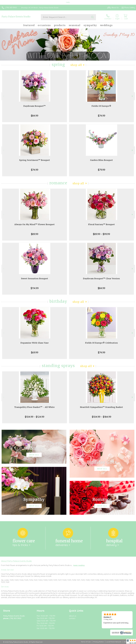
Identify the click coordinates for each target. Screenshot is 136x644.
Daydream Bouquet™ (35, 106)
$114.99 (35, 288)
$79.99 (102, 170)
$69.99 (35, 352)
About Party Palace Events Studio (16, 561)
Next (133, 96)
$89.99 (35, 234)
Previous (3, 96)
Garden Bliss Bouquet (102, 160)
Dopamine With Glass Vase (35, 343)
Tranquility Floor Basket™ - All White (35, 407)
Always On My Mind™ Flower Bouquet (35, 224)
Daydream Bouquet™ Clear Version (101, 279)
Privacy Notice (98, 642)
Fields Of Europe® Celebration (102, 343)
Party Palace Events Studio (16, 17)
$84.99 (35, 116)
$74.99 (102, 116)
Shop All (76, 65)
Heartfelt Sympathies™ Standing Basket (102, 407)
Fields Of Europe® (101, 106)
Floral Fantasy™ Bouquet (102, 224)
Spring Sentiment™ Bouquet (35, 160)
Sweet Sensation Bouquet (35, 279)
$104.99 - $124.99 (35, 417)
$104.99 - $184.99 (102, 417)
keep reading (79, 565)
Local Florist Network (114, 642)
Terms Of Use (86, 642)
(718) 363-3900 (11, 8)
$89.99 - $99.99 (101, 234)
